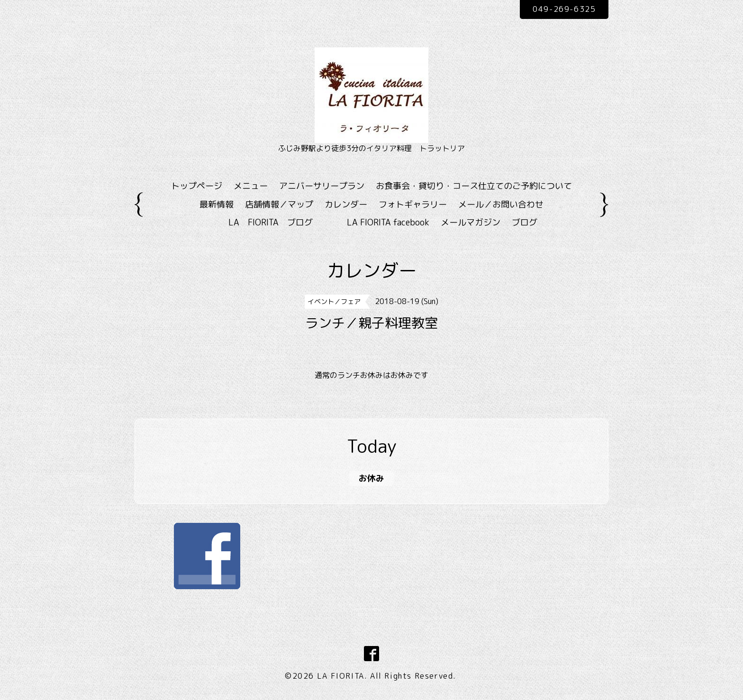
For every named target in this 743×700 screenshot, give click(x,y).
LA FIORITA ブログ (284, 222)
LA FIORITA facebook (388, 222)
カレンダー (346, 204)
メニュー (251, 186)
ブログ (525, 222)
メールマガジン (471, 222)
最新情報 (217, 204)
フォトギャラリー (413, 204)
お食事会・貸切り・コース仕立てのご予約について (474, 186)
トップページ (197, 186)
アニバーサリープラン (322, 186)
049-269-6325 (564, 9)
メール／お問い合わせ (501, 204)
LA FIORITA (341, 676)
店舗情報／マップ (279, 204)
